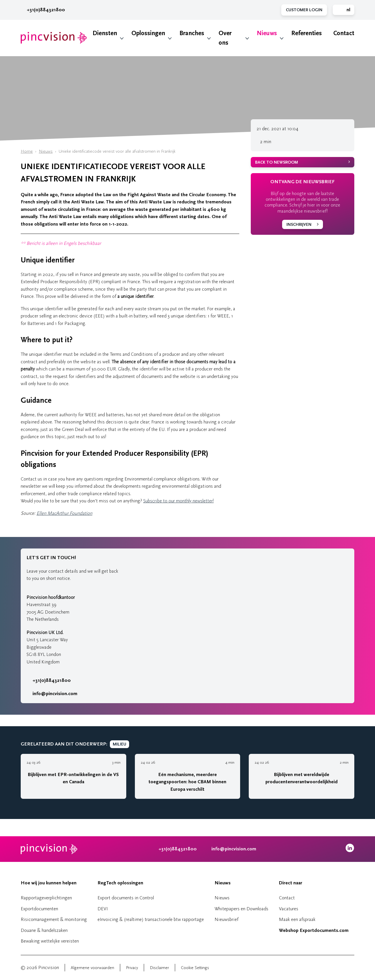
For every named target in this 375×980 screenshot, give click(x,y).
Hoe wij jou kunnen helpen (49, 883)
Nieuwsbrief (226, 919)
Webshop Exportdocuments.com (314, 930)
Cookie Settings (195, 968)
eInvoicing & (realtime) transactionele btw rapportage (151, 919)
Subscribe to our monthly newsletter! (178, 501)
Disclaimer (159, 968)
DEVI (103, 909)
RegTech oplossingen (120, 883)
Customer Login (304, 10)
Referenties (307, 33)
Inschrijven (299, 225)
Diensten (105, 33)
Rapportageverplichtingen (46, 898)
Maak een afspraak (297, 919)
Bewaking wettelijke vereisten (50, 941)
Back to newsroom (277, 162)
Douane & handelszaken (44, 930)
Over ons (225, 38)
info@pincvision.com (55, 694)
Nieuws (267, 33)
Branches (192, 33)
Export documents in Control (126, 898)
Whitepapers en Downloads (241, 909)
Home (27, 151)
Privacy (132, 968)
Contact (344, 33)
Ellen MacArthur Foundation (64, 513)
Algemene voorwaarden (92, 968)
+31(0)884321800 (43, 10)
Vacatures (289, 909)
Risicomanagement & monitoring (54, 919)
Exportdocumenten (39, 909)
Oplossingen (148, 33)
